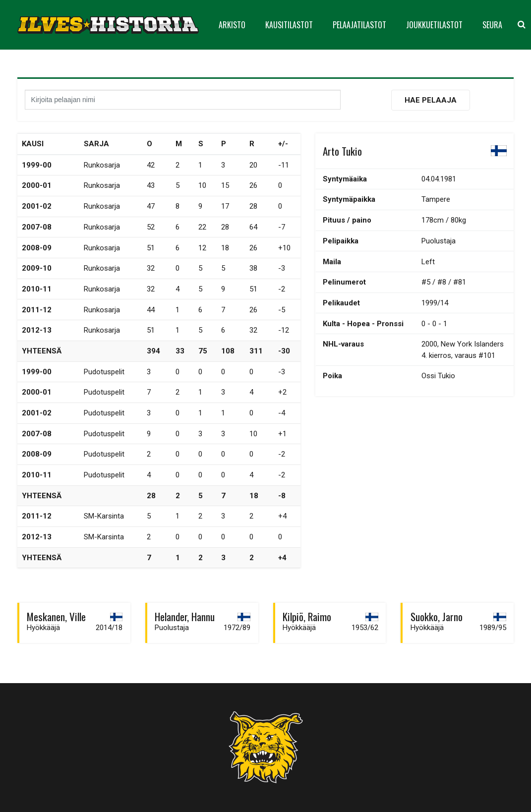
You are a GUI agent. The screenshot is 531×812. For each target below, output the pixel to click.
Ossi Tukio (438, 376)
